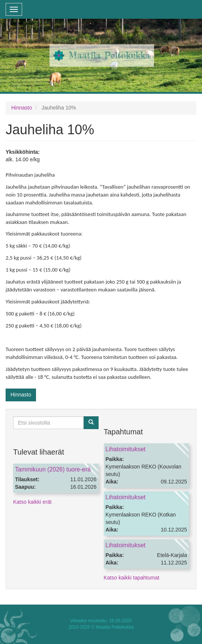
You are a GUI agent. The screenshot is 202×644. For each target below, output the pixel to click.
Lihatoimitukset (126, 449)
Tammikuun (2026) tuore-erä (53, 469)
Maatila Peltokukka (110, 55)
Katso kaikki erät (32, 502)
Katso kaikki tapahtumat (132, 578)
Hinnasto (22, 108)
